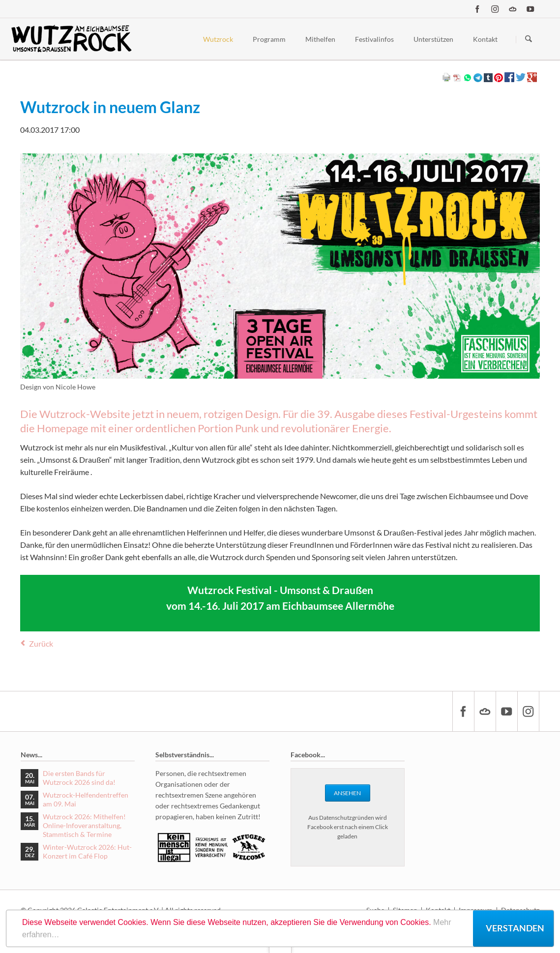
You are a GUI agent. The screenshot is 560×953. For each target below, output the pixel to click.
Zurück (41, 643)
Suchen (529, 39)
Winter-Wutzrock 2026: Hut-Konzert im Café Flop (87, 851)
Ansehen (347, 793)
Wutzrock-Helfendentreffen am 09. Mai (86, 799)
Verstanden (515, 928)
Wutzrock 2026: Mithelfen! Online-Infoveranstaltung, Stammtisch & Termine (84, 825)
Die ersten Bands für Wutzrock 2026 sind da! (79, 778)
